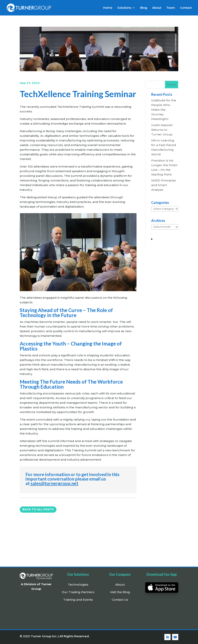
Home (108, 8)
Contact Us (120, 600)
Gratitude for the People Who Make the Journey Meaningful (164, 110)
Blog (144, 8)
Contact (186, 8)
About (157, 8)
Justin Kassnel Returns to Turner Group (162, 130)
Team (171, 8)
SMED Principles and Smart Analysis (164, 185)
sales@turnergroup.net (54, 483)
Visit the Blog (120, 592)
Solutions (124, 8)
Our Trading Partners (78, 592)
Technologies (78, 585)
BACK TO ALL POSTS (38, 509)
